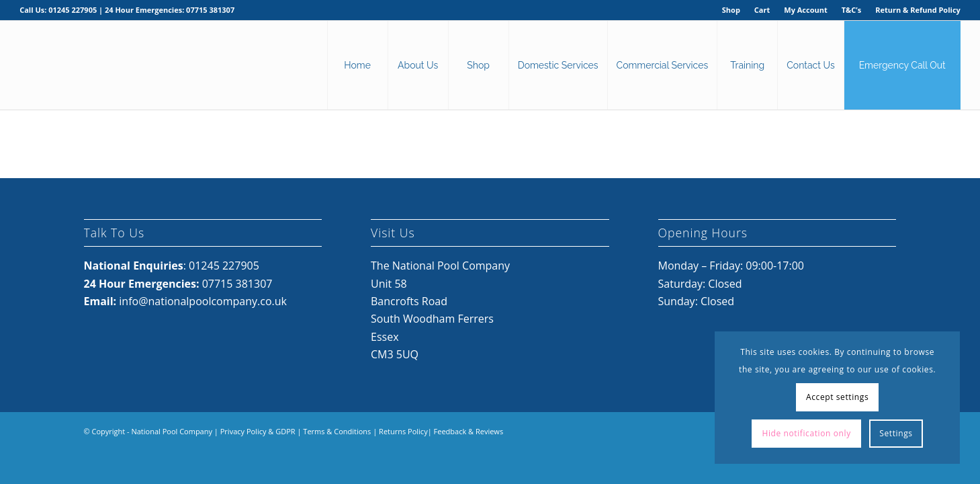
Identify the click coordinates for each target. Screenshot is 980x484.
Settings (896, 433)
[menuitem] (731, 10)
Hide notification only (806, 433)
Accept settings (837, 397)
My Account (805, 10)
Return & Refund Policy (918, 10)
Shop (731, 10)
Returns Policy (403, 431)
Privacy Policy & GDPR (258, 431)
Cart (762, 10)
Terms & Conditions (337, 431)
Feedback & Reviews (469, 431)
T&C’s (851, 10)
